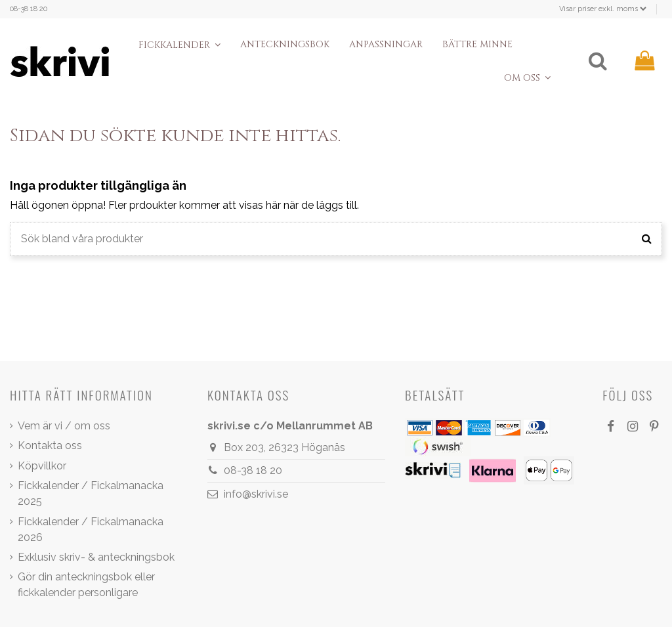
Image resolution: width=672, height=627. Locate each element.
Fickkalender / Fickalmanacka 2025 (91, 493)
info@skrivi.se (256, 494)
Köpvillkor (42, 466)
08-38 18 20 (29, 9)
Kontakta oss (50, 445)
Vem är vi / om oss (64, 426)
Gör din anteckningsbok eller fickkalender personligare (86, 585)
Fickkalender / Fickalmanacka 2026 (91, 530)
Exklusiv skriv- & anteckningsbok (96, 557)
